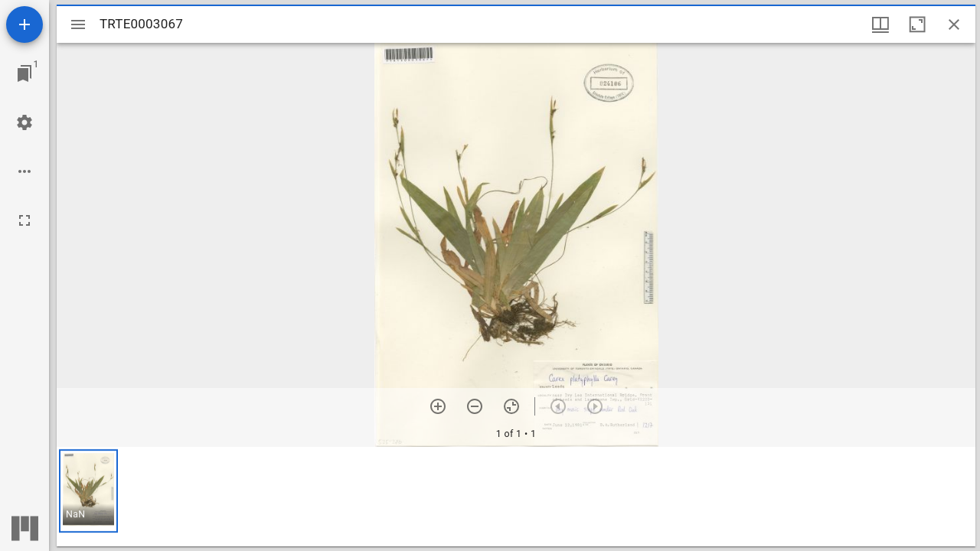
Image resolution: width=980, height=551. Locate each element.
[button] (88, 491)
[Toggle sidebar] (78, 24)
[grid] (516, 497)
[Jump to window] (24, 73)
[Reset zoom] (511, 406)
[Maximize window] (917, 24)
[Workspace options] (24, 171)
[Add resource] (24, 24)
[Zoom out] (475, 406)
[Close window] (954, 24)
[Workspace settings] (24, 122)
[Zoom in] (438, 406)
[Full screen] (24, 220)
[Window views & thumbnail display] (880, 24)
